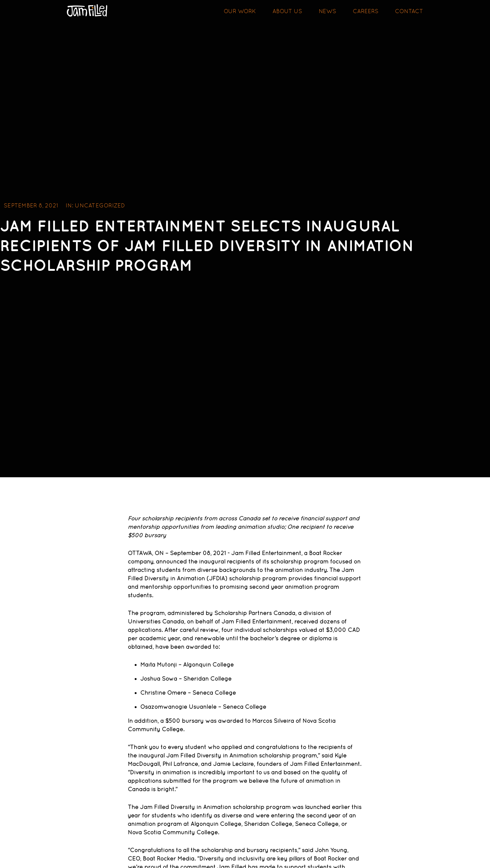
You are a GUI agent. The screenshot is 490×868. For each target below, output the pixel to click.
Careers (366, 11)
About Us (287, 11)
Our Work (240, 11)
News (327, 11)
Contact (409, 11)
